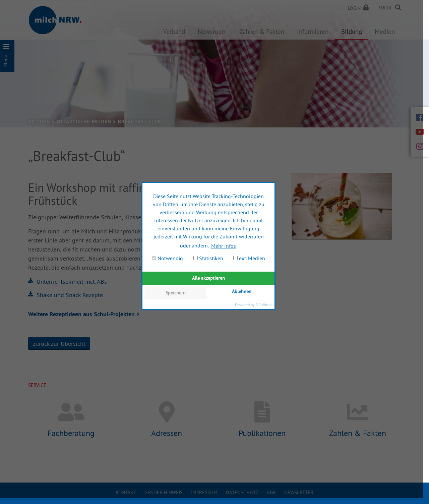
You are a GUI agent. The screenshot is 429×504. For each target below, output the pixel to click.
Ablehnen (242, 291)
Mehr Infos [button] (224, 246)
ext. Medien (249, 258)
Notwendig (167, 258)
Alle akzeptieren (208, 278)
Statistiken (208, 258)
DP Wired (264, 305)
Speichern (176, 293)
